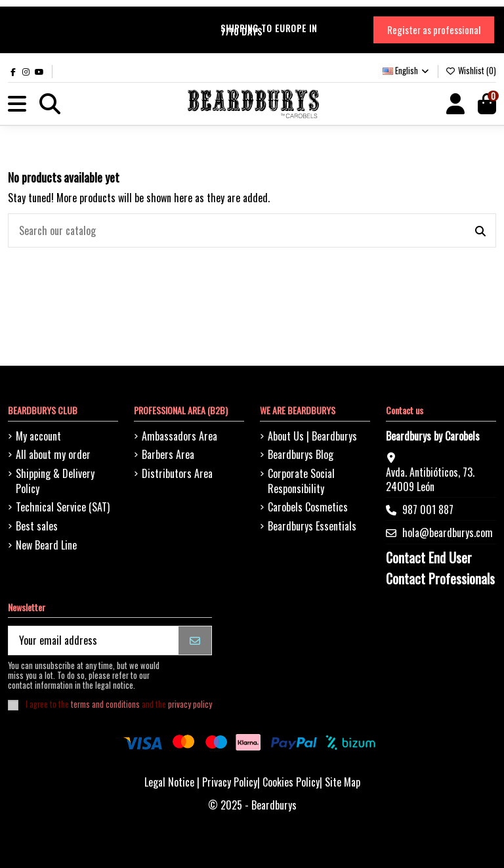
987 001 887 (428, 510)
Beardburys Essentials (312, 526)
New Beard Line (46, 545)
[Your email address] (94, 640)
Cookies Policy (291, 782)
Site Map (343, 782)
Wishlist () (471, 70)
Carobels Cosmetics (308, 507)
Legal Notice (169, 782)
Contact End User (429, 557)
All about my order (53, 454)
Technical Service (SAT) (63, 507)
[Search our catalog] (480, 230)
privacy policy (190, 704)
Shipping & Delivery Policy (55, 481)
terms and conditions (105, 704)
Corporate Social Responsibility (301, 481)
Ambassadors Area (179, 436)
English (407, 70)
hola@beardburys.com (448, 532)
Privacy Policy (230, 782)
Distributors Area (177, 473)
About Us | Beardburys (312, 436)
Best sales (37, 526)
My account (38, 436)
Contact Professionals (440, 578)
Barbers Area (168, 454)
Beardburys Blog (301, 454)
